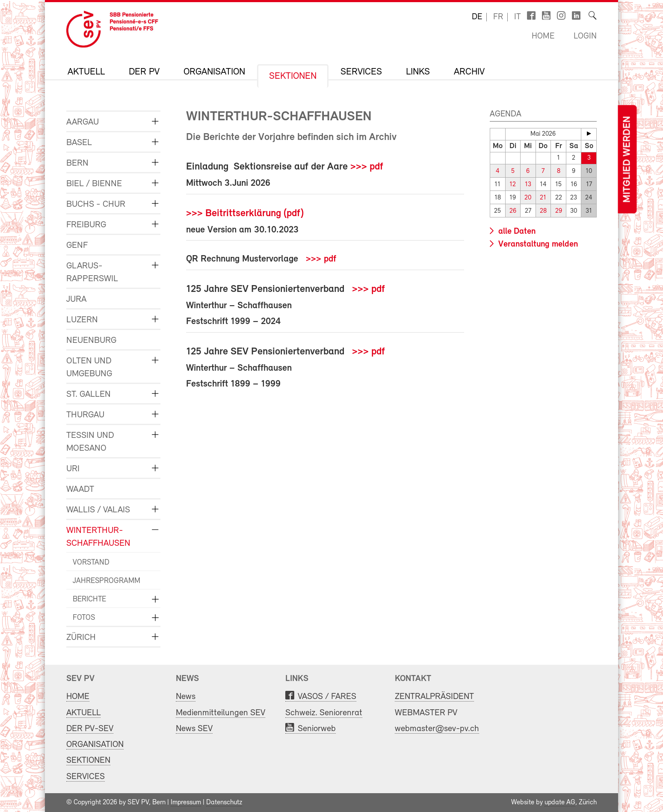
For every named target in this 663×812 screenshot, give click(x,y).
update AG (560, 803)
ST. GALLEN (89, 394)
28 (543, 211)
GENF (77, 245)
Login (585, 36)
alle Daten (516, 232)
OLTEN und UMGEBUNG (89, 367)
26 (513, 211)
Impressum (186, 803)
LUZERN (82, 320)
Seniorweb (317, 729)
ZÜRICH (81, 638)
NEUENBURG (91, 341)
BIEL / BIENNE (94, 184)
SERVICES (361, 72)
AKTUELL (86, 72)
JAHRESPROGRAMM (107, 581)
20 (528, 198)
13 (528, 185)
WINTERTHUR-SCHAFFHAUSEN (98, 537)
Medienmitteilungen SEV (221, 713)
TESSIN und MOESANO (90, 442)
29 (559, 211)
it (518, 17)
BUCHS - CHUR (96, 204)
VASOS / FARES (327, 697)
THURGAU (85, 415)
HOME (78, 697)
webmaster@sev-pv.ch (437, 729)
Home (543, 36)
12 (513, 185)
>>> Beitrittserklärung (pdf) (245, 214)
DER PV (144, 72)
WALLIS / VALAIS (98, 510)
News (186, 697)
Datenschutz (224, 803)
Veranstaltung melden (537, 244)
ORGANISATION (214, 72)
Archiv (469, 72)
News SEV (194, 729)
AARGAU (83, 122)
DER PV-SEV (90, 729)
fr (498, 17)
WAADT (80, 489)
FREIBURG (86, 225)
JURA (76, 299)
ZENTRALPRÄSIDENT (434, 697)
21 (543, 198)
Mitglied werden (627, 159)
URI (73, 469)
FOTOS (84, 618)
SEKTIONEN (293, 77)
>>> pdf (367, 167)
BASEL (79, 143)
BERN (77, 163)
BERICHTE (89, 599)
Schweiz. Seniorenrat (324, 713)
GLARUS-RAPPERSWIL (92, 272)
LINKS (418, 72)
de (477, 17)
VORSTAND (91, 563)
